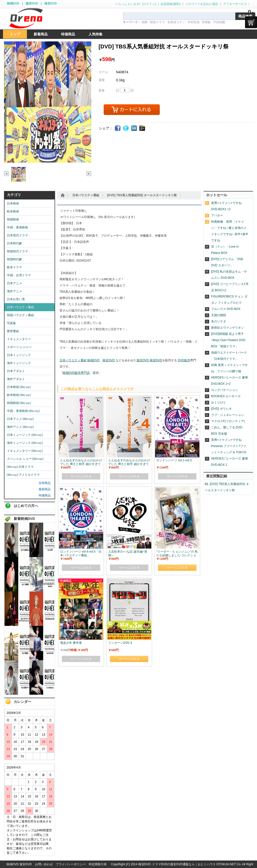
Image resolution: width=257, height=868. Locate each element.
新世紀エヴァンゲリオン (228, 328)
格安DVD (50, 3)
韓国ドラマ (157, 22)
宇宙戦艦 (219, 22)
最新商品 (45, 489)
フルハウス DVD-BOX (226, 309)
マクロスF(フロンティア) (228, 421)
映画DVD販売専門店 (76, 373)
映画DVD (13, 3)
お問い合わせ (44, 864)
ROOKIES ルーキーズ (226, 396)
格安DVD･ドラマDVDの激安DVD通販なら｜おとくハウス (177, 864)
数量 (102, 91)
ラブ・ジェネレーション (228, 415)
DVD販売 (184, 360)
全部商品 (45, 483)
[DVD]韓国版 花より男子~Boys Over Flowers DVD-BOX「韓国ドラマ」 (229, 340)
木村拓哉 (193, 22)
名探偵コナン (176, 22)
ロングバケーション (225, 390)
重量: (102, 80)
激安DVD (32, 3)
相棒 (145, 22)
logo (26, 18)
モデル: (104, 72)
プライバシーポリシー (71, 864)
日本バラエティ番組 (86, 195)
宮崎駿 (206, 22)
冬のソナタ (219, 321)
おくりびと (219, 402)
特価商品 (45, 495)
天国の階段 (219, 315)
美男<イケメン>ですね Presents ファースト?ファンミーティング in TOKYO (229, 446)
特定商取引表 (98, 864)
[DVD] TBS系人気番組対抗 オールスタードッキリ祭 (142, 195)
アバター (217, 215)
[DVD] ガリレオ (221, 409)
